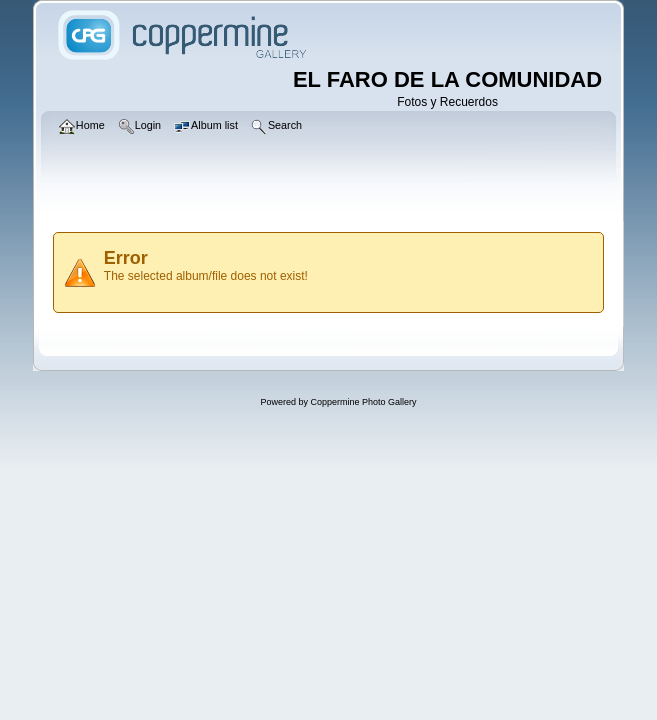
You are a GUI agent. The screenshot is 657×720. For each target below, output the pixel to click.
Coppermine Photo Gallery (363, 402)
